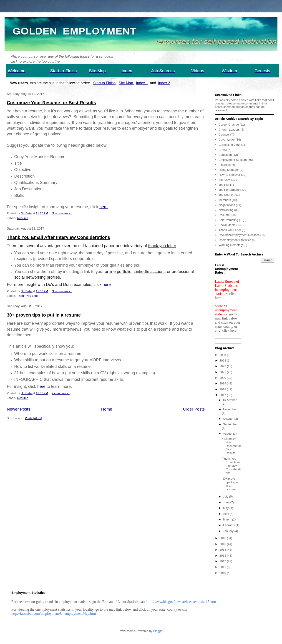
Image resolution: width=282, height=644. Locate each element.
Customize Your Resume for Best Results (52, 103)
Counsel (224, 135)
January (229, 531)
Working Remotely (231, 245)
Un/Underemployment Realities (239, 235)
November (230, 409)
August (228, 434)
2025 (223, 355)
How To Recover (229, 175)
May (226, 508)
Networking (226, 210)
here (103, 207)
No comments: (62, 213)
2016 (223, 538)
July (226, 497)
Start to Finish (104, 83)
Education (225, 155)
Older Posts (194, 409)
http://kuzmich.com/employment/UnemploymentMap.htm (54, 613)
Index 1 (142, 83)
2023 (223, 360)
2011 (223, 567)
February (229, 525)
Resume (23, 218)
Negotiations (227, 205)
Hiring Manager (229, 170)
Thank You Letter (28, 296)
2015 (223, 544)
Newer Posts (19, 409)
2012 (223, 561)
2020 (223, 378)
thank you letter (162, 246)
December (230, 400)
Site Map (126, 83)
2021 (223, 372)
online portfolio (118, 272)
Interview (224, 180)
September (230, 424)
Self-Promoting (228, 220)
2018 (223, 389)
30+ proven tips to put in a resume (44, 315)
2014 (223, 550)
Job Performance (230, 190)
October (229, 419)
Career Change (229, 125)
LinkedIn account (149, 272)
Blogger (158, 631)
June (227, 502)
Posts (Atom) (34, 418)
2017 (223, 395)
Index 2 (164, 83)
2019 (223, 383)
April (227, 514)
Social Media (227, 225)
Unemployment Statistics (235, 240)
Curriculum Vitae (229, 145)
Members (225, 200)
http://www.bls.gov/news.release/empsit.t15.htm (181, 602)
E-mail (223, 150)
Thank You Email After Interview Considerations (58, 237)
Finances (225, 165)
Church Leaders (229, 130)
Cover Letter (227, 140)
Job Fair (224, 185)
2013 (223, 556)
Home (107, 409)
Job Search (226, 195)
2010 (223, 573)
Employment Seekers (233, 160)
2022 (223, 366)
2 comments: (61, 393)
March (228, 519)
